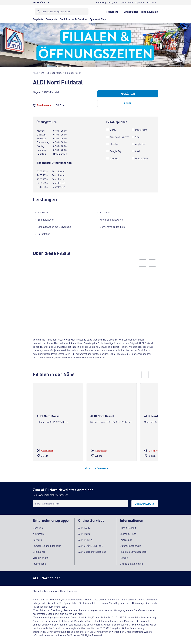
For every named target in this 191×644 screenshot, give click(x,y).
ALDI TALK (84, 526)
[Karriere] (151, 2)
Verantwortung (41, 556)
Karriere (37, 538)
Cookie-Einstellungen (131, 562)
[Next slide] (152, 263)
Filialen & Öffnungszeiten (133, 550)
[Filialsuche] (112, 11)
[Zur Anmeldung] (145, 504)
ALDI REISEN (85, 538)
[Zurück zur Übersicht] (95, 469)
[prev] (145, 375)
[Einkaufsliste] (131, 11)
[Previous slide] (143, 263)
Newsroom (39, 532)
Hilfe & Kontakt (128, 526)
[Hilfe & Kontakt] (150, 11)
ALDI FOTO (84, 532)
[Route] (128, 103)
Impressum (126, 538)
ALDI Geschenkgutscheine (92, 550)
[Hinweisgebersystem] (107, 2)
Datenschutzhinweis (131, 544)
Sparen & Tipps (128, 532)
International (40, 562)
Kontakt (124, 556)
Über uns (38, 526)
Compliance (39, 550)
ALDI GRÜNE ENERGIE (91, 544)
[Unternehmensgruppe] (133, 2)
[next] (155, 375)
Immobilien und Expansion (47, 544)
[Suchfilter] (62, 11)
